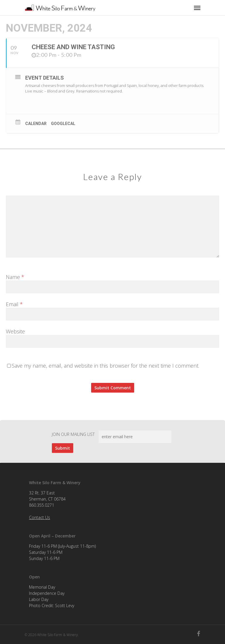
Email (14, 304)
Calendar (36, 124)
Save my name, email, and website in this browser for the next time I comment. (105, 366)
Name (15, 277)
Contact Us (40, 517)
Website (15, 331)
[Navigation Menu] (197, 8)
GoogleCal (63, 124)
